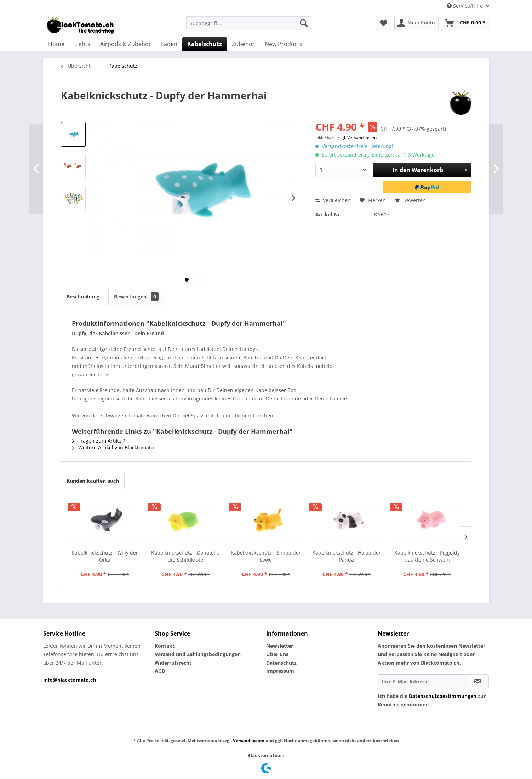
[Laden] (169, 44)
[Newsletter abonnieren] (478, 681)
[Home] (56, 44)
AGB (160, 671)
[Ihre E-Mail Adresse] (422, 681)
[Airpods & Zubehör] (126, 44)
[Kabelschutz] (205, 44)
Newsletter (280, 646)
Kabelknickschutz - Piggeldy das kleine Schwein (427, 556)
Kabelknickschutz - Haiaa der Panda (347, 556)
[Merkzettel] (384, 23)
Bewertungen (136, 297)
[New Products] (284, 44)
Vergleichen (333, 200)
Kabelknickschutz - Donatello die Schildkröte (185, 556)
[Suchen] (304, 23)
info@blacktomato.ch (70, 680)
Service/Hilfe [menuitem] (465, 6)
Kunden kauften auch (93, 481)
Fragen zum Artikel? (98, 441)
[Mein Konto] (416, 23)
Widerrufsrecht (173, 663)
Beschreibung (83, 297)
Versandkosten (249, 741)
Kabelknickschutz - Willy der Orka (105, 556)
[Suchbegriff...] (249, 23)
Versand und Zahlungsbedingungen (198, 654)
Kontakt (165, 646)
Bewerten (410, 200)
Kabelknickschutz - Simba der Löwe (266, 556)
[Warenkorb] (465, 23)
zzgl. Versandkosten (357, 138)
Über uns (277, 654)
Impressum (280, 671)
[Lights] (82, 44)
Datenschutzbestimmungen (443, 696)
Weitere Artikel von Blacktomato (113, 447)
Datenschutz (281, 663)
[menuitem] (249, 23)
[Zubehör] (243, 44)
